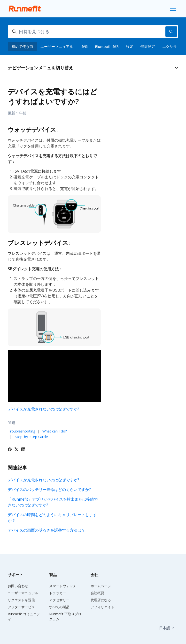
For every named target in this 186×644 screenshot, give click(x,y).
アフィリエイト (102, 607)
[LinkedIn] (23, 450)
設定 (130, 46)
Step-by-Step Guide (31, 437)
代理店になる (101, 600)
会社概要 (97, 593)
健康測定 (148, 46)
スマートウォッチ (63, 586)
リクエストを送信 (21, 600)
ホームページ (101, 586)
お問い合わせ (18, 586)
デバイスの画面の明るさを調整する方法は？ (46, 530)
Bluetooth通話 (107, 46)
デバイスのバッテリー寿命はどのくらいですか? (49, 490)
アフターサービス (21, 607)
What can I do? (55, 431)
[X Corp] (16, 450)
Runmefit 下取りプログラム (65, 616)
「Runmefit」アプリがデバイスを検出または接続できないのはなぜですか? (53, 502)
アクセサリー (59, 600)
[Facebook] (10, 450)
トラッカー (58, 593)
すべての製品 (59, 607)
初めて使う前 (22, 46)
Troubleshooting (22, 431)
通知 (84, 46)
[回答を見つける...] (93, 32)
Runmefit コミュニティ (24, 616)
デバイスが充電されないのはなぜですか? (43, 409)
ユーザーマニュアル (57, 46)
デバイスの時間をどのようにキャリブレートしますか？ (52, 518)
